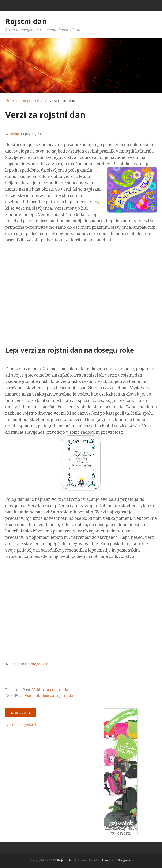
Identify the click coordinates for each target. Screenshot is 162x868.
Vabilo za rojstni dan (52, 690)
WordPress (102, 860)
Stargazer (124, 860)
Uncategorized (37, 664)
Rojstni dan (26, 21)
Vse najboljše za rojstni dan (50, 695)
